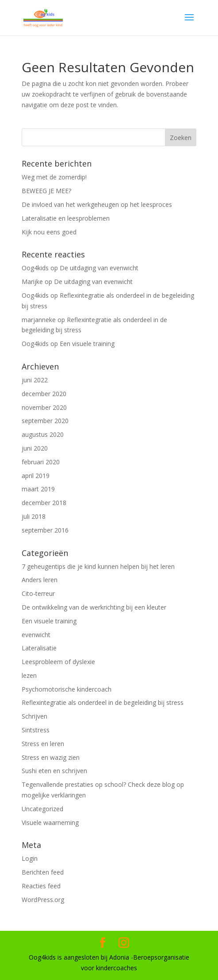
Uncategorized (42, 809)
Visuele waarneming (50, 822)
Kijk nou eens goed (49, 232)
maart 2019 (38, 489)
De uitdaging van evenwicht (99, 268)
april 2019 (36, 476)
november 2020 (44, 407)
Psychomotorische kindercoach (67, 689)
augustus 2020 (43, 434)
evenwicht (36, 635)
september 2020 (45, 421)
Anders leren (40, 580)
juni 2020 (35, 448)
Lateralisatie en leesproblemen (66, 218)
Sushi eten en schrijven (54, 771)
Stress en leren (43, 744)
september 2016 (45, 530)
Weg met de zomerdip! (54, 177)
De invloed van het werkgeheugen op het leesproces (97, 204)
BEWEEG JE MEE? (46, 191)
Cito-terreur (38, 593)
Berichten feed (43, 872)
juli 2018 (34, 516)
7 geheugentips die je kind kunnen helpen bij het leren (98, 566)
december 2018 (44, 503)
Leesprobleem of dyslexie (58, 662)
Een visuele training (87, 344)
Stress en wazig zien (51, 757)
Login (30, 858)
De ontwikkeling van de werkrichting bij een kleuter (94, 607)
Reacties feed (41, 886)
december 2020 (44, 394)
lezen (29, 675)
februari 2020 (41, 462)
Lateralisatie (39, 648)
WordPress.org (43, 900)
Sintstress (36, 730)
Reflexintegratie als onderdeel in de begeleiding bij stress (103, 702)
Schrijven (34, 716)
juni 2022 (35, 380)
